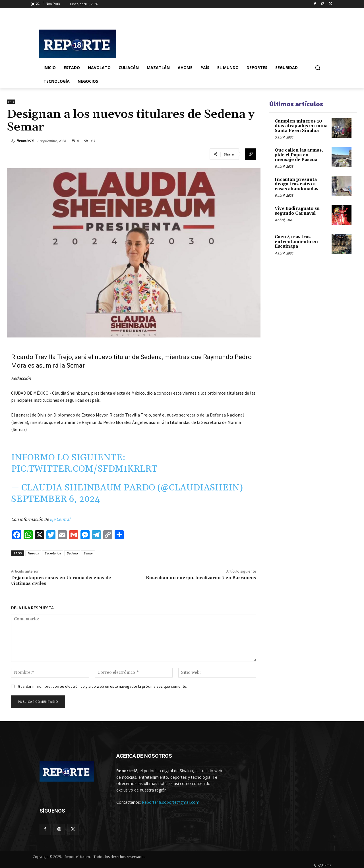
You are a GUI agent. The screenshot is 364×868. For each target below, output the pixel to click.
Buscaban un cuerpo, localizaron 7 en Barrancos (201, 578)
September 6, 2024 (55, 499)
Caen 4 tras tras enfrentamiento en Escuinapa (296, 242)
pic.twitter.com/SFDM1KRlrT (84, 469)
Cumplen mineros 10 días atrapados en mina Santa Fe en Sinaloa (301, 126)
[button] (318, 68)
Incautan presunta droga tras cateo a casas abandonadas (296, 184)
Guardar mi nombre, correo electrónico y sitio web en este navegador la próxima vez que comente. (103, 686)
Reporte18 (25, 141)
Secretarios (53, 553)
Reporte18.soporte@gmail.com (171, 802)
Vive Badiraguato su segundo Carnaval (297, 211)
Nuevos (33, 553)
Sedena (72, 553)
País (11, 102)
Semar (88, 553)
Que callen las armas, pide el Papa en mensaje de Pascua (299, 155)
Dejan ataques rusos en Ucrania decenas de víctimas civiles (61, 580)
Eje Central (60, 519)
